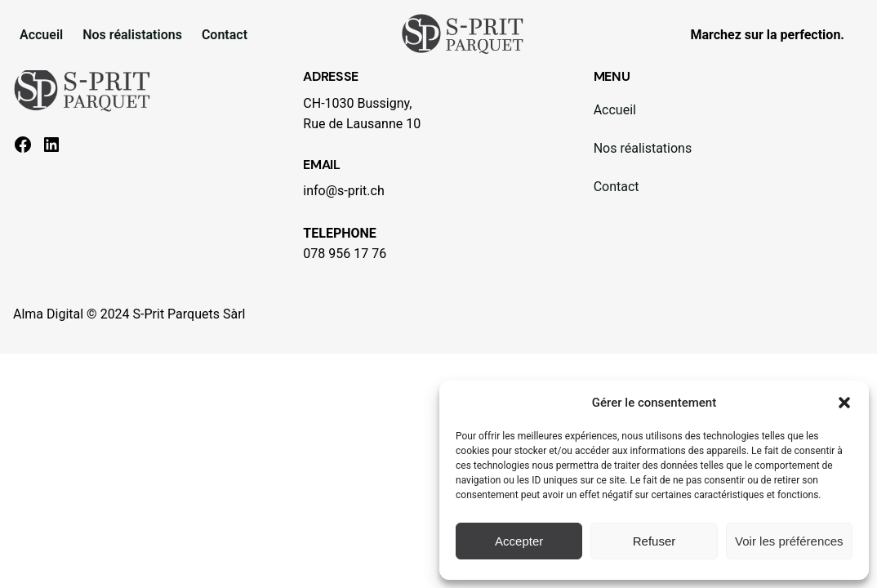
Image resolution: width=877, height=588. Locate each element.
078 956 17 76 (345, 254)
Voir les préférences (789, 541)
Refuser (654, 541)
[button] (844, 403)
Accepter (519, 541)
